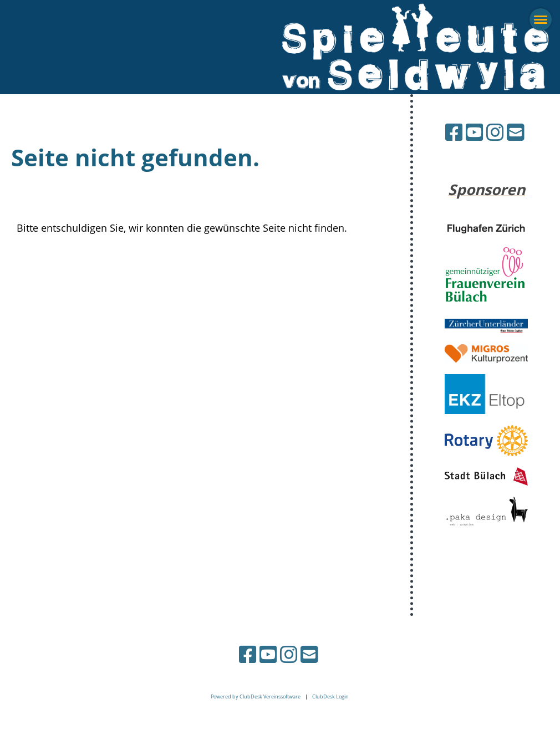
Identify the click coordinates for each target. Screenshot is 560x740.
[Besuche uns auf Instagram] (495, 132)
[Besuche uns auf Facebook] (454, 132)
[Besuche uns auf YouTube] (475, 132)
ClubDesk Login (330, 696)
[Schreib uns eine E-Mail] (516, 132)
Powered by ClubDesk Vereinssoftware (256, 696)
